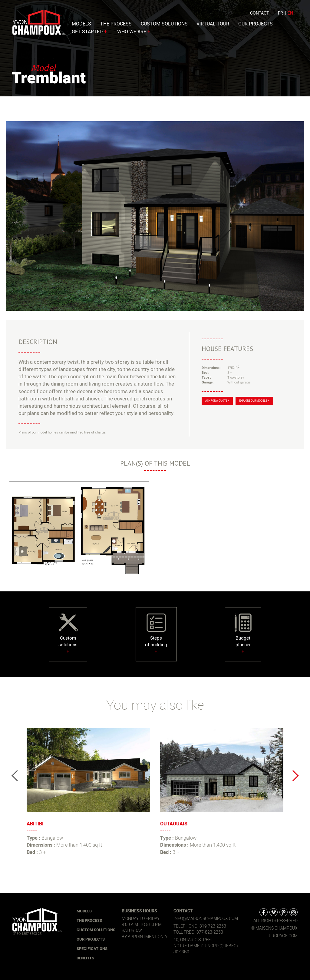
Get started (90, 33)
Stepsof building (156, 638)
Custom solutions (164, 25)
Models (81, 25)
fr (280, 15)
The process (116, 25)
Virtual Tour (213, 25)
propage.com (283, 936)
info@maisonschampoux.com (206, 919)
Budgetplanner (243, 638)
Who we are (134, 33)
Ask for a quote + (217, 401)
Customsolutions (68, 638)
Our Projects (256, 25)
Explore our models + (254, 401)
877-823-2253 (210, 932)
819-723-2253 (213, 926)
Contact (259, 15)
